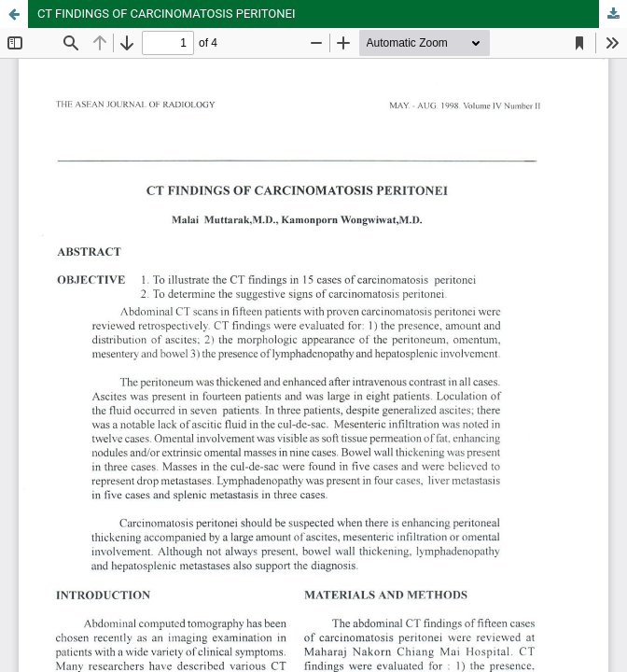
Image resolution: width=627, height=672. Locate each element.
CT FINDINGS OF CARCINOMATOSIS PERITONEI (167, 14)
